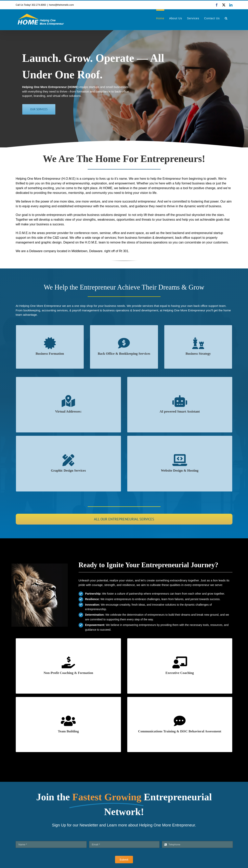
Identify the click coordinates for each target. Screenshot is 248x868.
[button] (226, 18)
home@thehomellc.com (61, 5)
